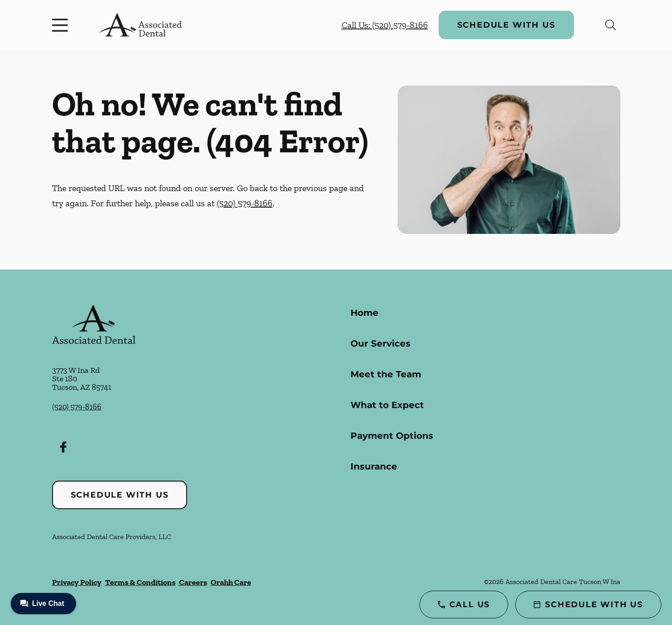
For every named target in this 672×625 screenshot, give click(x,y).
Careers (193, 582)
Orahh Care (231, 582)
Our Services (381, 343)
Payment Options (392, 436)
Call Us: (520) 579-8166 (385, 25)
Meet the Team (386, 374)
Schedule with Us (506, 25)
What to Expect (387, 405)
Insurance (374, 466)
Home (365, 313)
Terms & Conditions (140, 582)
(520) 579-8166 (245, 203)
